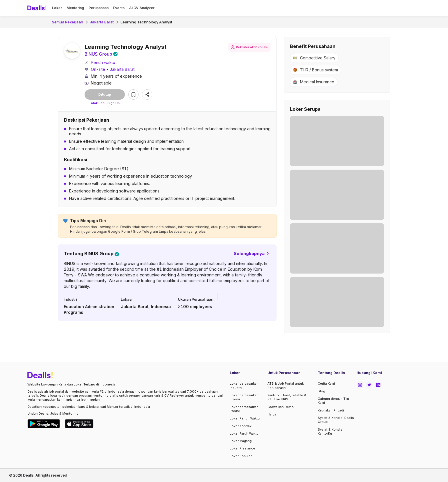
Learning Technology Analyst (146, 22)
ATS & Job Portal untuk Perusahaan (286, 385)
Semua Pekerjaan (68, 22)
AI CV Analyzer (142, 8)
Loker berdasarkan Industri (244, 385)
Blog (321, 391)
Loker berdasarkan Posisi (244, 409)
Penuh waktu (103, 63)
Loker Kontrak (241, 426)
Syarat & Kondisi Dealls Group (336, 420)
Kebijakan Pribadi (331, 410)
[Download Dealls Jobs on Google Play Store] (44, 424)
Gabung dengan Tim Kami (333, 401)
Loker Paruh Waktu (244, 433)
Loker (57, 8)
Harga (272, 414)
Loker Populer (241, 456)
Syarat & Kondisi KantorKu (331, 431)
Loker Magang (241, 441)
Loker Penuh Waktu (245, 418)
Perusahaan (99, 8)
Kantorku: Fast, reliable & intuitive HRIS (287, 397)
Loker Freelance (242, 448)
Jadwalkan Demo (281, 407)
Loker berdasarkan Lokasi (244, 397)
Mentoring (75, 8)
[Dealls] (38, 8)
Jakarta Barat (102, 22)
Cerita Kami (326, 383)
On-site (98, 70)
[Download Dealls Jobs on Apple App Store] (79, 424)
